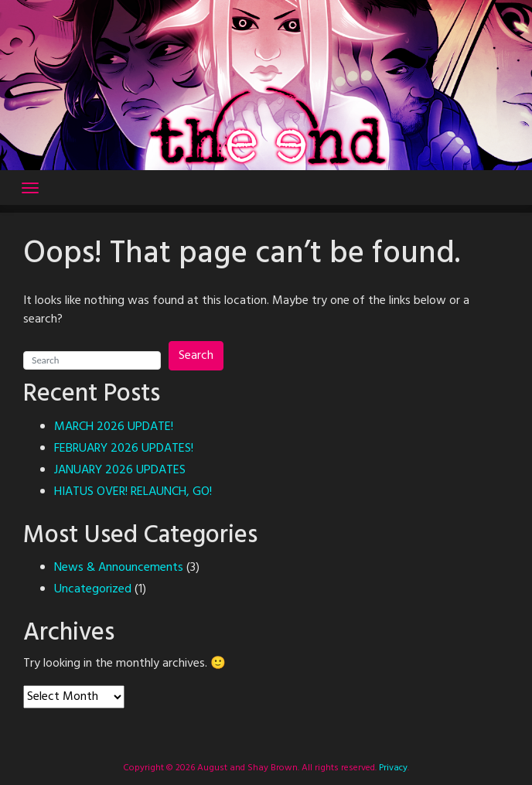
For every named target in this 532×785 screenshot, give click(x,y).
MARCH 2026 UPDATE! (114, 427)
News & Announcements (119, 568)
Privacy (392, 768)
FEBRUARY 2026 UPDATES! (124, 449)
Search (196, 356)
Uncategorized (93, 589)
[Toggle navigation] (30, 188)
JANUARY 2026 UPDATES (120, 470)
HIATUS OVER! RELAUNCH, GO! (133, 492)
